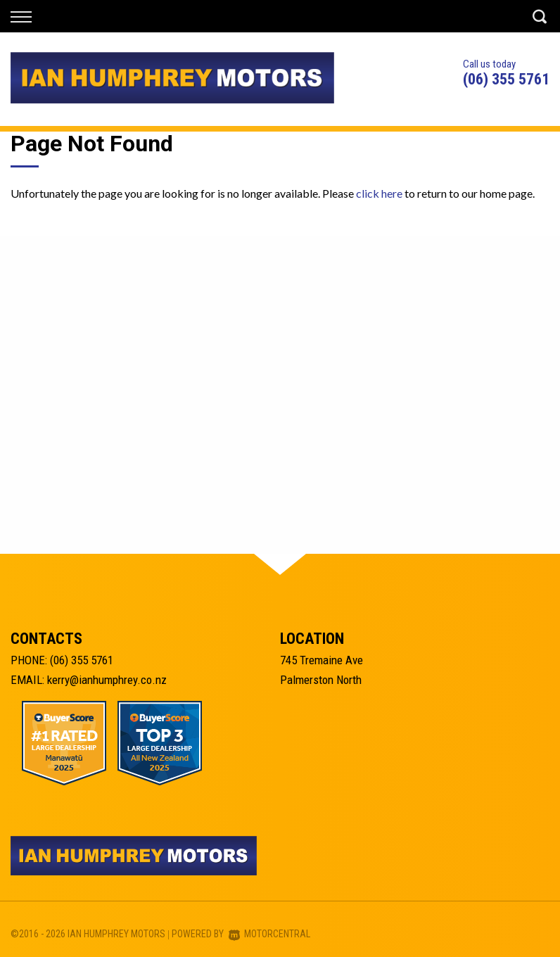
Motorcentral (269, 934)
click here (379, 193)
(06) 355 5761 (506, 79)
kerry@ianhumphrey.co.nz (107, 680)
